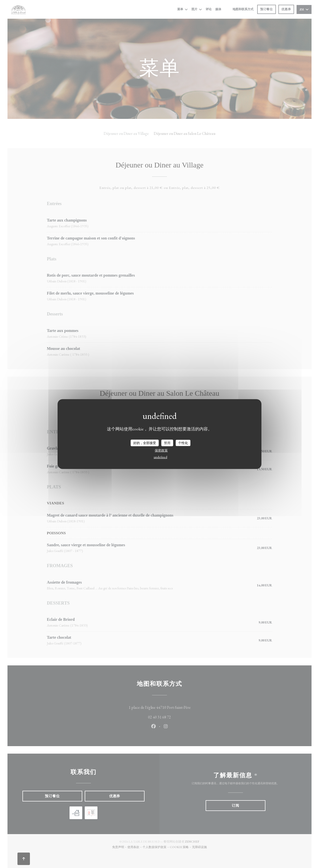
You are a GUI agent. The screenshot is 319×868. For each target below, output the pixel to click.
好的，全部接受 (145, 443)
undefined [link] (160, 457)
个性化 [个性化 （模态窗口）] (183, 443)
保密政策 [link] (161, 450)
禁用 (167, 443)
